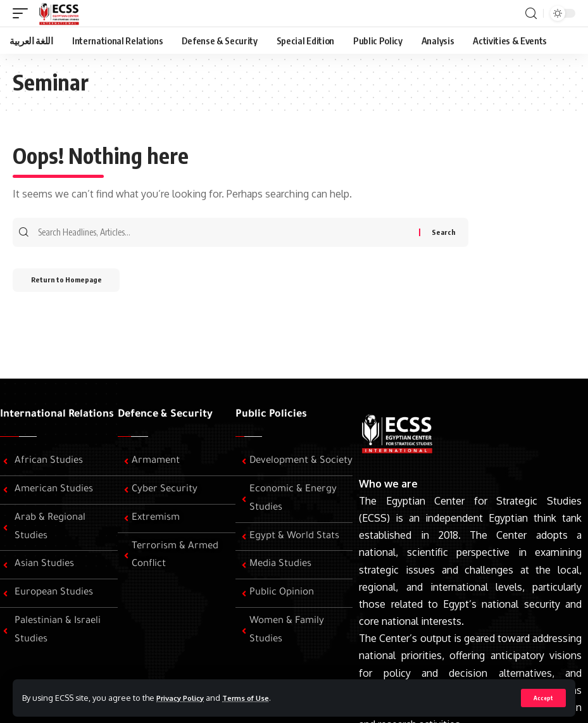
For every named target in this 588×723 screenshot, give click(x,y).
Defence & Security (165, 415)
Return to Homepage (75, 285)
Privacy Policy (184, 697)
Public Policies (271, 415)
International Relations (57, 415)
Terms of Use (257, 697)
